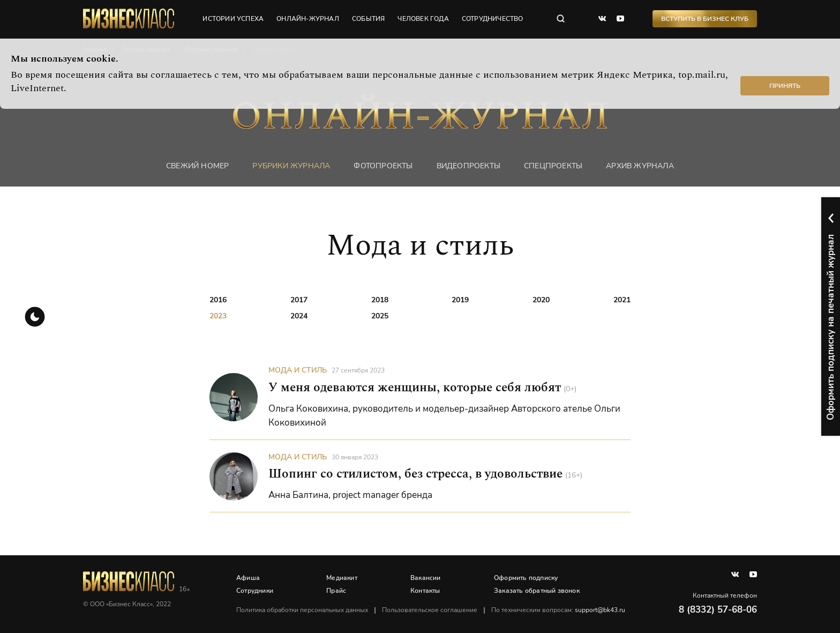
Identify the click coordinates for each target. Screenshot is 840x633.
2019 (460, 300)
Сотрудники (255, 591)
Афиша (248, 578)
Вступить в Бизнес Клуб (705, 19)
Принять (785, 86)
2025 (380, 316)
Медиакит (342, 578)
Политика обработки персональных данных (302, 610)
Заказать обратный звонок (537, 591)
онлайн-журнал (308, 19)
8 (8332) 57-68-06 (718, 610)
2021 (622, 300)
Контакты (425, 591)
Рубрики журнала (291, 166)
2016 (218, 300)
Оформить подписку (526, 578)
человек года (423, 19)
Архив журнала (640, 166)
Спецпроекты (553, 166)
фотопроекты (383, 166)
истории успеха (233, 19)
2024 (299, 316)
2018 (380, 300)
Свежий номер (197, 166)
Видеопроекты (468, 166)
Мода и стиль (298, 370)
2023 (218, 316)
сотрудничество (493, 19)
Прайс (336, 591)
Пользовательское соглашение (430, 610)
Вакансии (426, 578)
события (368, 19)
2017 (299, 300)
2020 (541, 300)
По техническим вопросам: (558, 610)
